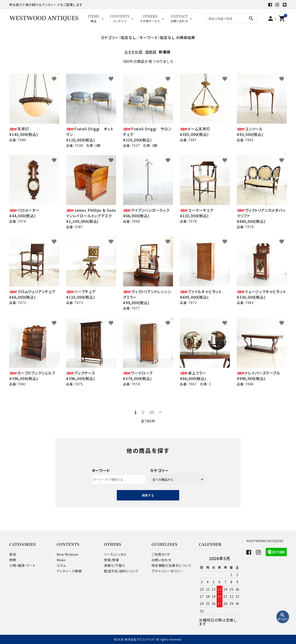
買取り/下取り (115, 565)
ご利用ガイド (161, 554)
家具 (13, 554)
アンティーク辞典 (69, 571)
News (61, 560)
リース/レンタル (115, 554)
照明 (13, 560)
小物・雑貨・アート (22, 565)
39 (152, 412)
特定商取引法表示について (172, 565)
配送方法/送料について (121, 571)
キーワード (101, 470)
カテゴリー (159, 470)
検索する (148, 495)
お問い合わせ (161, 560)
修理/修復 (112, 560)
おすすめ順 (134, 52)
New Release (68, 554)
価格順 (151, 52)
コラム (61, 565)
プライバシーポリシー (167, 571)
